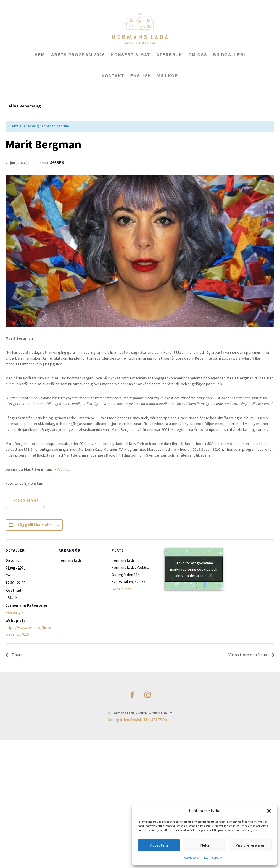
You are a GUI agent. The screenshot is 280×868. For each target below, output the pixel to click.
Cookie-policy (192, 858)
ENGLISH (141, 76)
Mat (24, 613)
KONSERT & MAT (131, 55)
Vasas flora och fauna (249, 655)
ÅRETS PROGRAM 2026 (78, 55)
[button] (269, 811)
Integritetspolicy (212, 858)
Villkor (168, 76)
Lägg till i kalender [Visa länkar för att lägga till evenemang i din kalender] (35, 525)
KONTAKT (113, 76)
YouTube (64, 469)
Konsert (12, 613)
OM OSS (198, 55)
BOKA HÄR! (25, 500)
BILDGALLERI (229, 55)
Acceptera (159, 845)
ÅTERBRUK (169, 55)
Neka (205, 845)
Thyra (17, 655)
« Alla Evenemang (23, 106)
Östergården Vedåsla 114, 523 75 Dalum (140, 720)
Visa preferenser (250, 845)
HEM (40, 55)
